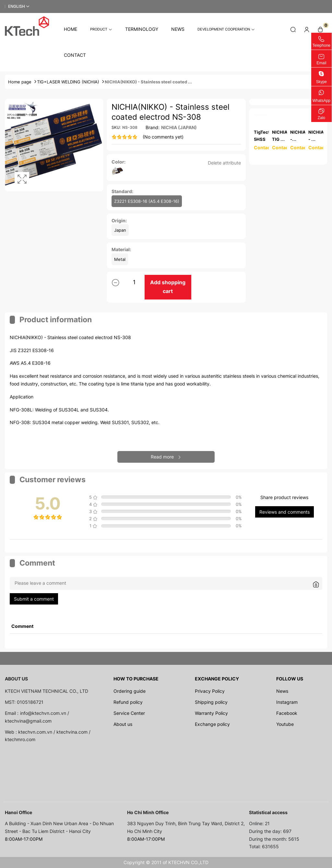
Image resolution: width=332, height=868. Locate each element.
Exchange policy (212, 724)
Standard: (122, 191)
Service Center (129, 713)
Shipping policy (211, 702)
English (17, 6)
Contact (75, 55)
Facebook (287, 713)
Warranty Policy (211, 713)
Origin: (119, 220)
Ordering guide (130, 691)
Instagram (287, 702)
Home (71, 29)
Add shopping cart (168, 287)
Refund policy (128, 702)
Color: (119, 162)
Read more (166, 457)
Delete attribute (224, 163)
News (178, 29)
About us (123, 724)
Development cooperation (226, 29)
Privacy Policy (210, 691)
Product (101, 29)
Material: (121, 249)
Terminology (142, 29)
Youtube (285, 724)
